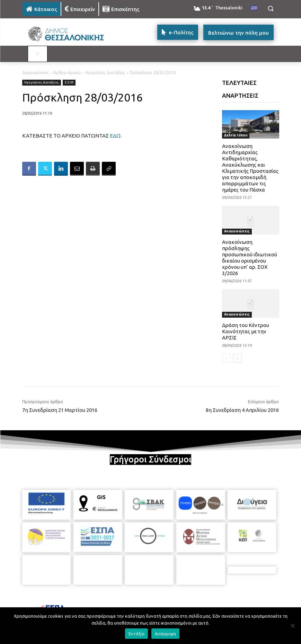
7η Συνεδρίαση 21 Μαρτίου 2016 (60, 410)
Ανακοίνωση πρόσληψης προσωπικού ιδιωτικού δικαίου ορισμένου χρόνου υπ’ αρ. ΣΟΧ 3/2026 (250, 258)
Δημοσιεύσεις (36, 73)
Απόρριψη (165, 634)
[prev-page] (226, 358)
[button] (271, 8)
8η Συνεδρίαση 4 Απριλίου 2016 (242, 410)
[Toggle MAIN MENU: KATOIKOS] (38, 54)
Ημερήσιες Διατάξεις (105, 73)
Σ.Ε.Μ (69, 83)
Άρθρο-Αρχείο (67, 73)
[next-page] (237, 358)
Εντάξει (137, 634)
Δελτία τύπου (236, 135)
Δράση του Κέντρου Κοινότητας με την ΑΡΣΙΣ (246, 331)
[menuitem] (254, 8)
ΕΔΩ (115, 136)
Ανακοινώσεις (237, 231)
